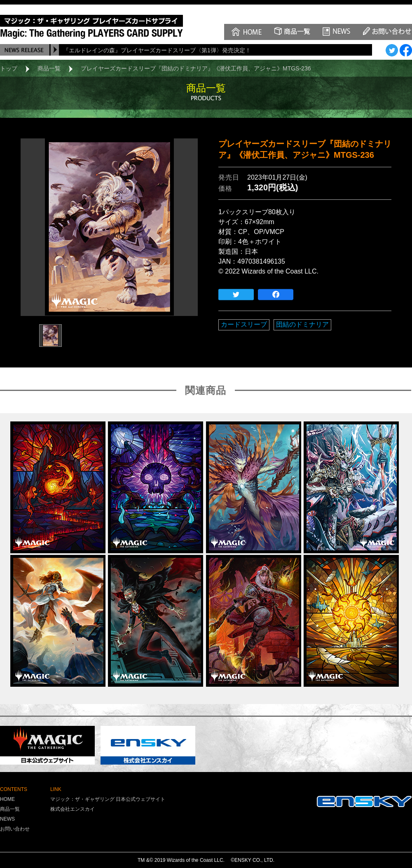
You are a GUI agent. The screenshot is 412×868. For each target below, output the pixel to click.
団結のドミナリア (302, 324)
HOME (7, 799)
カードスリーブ (244, 324)
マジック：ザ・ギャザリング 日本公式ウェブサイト (108, 799)
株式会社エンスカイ (73, 809)
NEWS (7, 819)
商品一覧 (49, 68)
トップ (9, 68)
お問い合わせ (15, 829)
